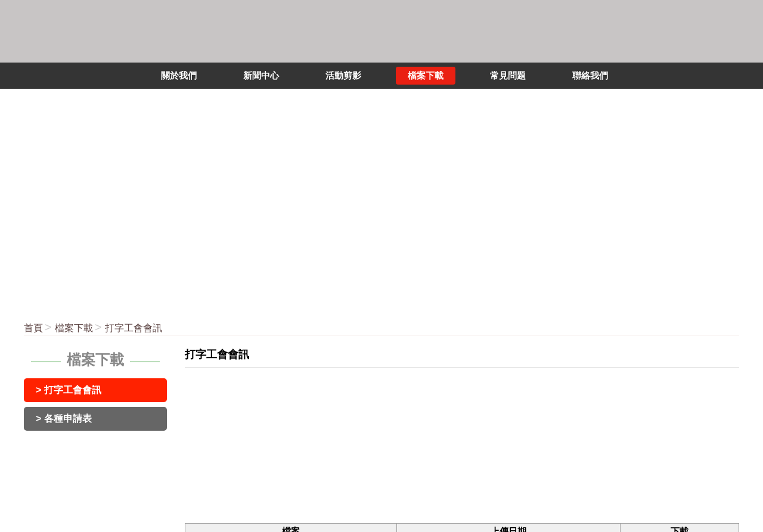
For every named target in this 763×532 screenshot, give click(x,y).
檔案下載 (74, 328)
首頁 (33, 328)
